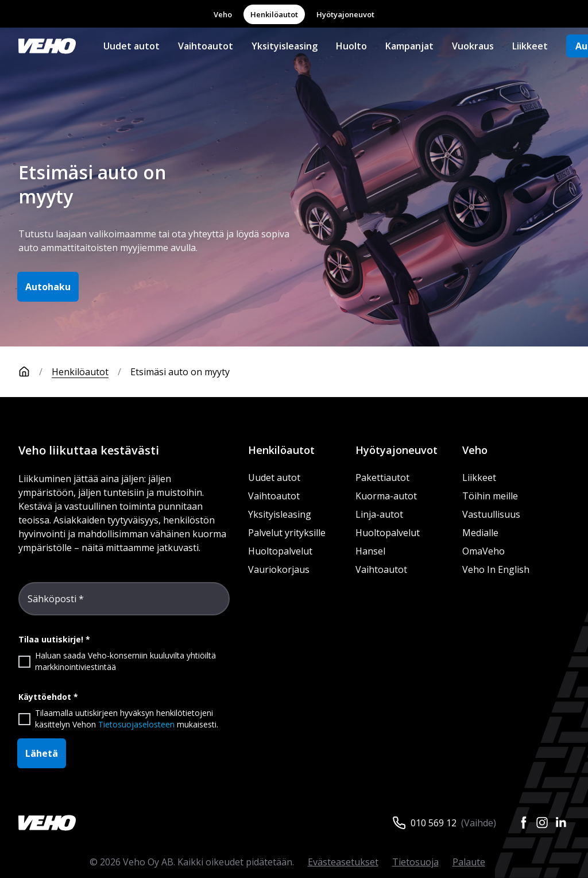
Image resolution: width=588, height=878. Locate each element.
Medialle (480, 533)
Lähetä (42, 753)
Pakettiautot (382, 477)
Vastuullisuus (491, 514)
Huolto (351, 46)
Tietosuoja (415, 862)
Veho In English (496, 569)
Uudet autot (131, 46)
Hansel (370, 551)
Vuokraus (473, 46)
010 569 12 (434, 823)
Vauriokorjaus (279, 569)
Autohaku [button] (48, 287)
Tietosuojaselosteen (136, 724)
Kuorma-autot (386, 496)
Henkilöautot (274, 14)
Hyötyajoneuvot (345, 14)
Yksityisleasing (285, 46)
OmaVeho (483, 551)
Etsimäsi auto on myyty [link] (180, 372)
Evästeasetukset (343, 862)
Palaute (469, 862)
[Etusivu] (35, 372)
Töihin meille (490, 496)
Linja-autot (379, 514)
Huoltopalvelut (280, 551)
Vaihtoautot (206, 46)
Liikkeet (530, 46)
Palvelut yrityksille (287, 533)
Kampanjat (409, 46)
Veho (223, 14)
